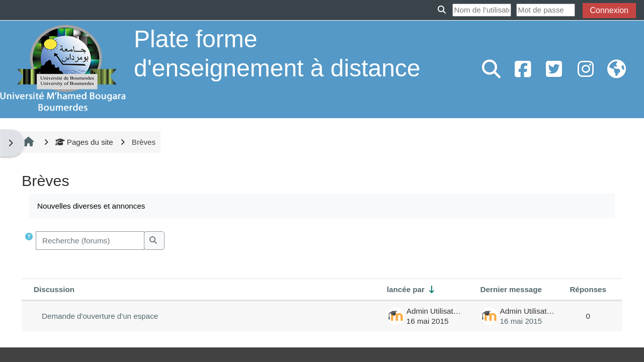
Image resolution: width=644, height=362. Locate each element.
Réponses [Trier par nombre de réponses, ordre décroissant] (588, 289)
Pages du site (84, 142)
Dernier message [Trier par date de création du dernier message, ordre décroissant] (511, 289)
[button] (30, 241)
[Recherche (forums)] (90, 241)
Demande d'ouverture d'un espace (100, 316)
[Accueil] (63, 69)
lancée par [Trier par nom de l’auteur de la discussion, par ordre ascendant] (406, 289)
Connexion (610, 10)
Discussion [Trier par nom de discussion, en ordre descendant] (54, 289)
